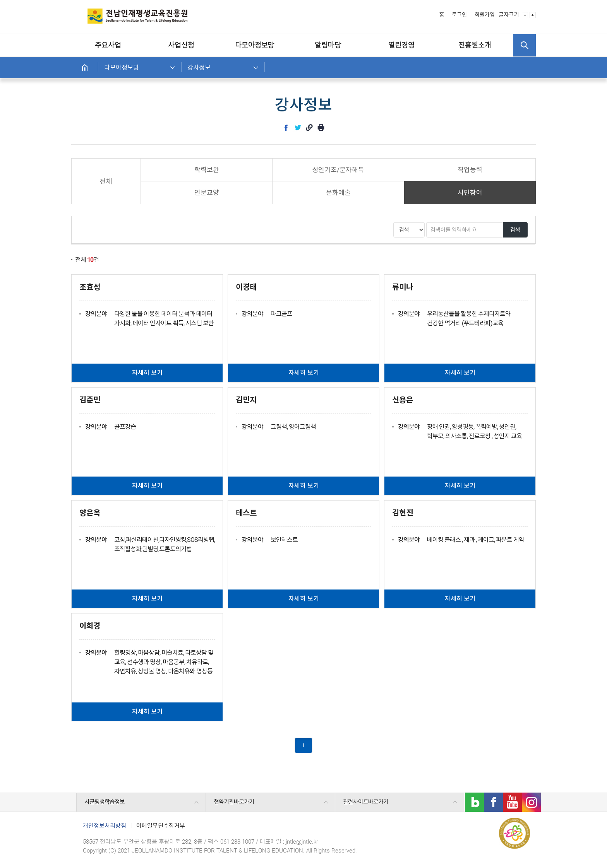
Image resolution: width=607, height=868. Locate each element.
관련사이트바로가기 (366, 802)
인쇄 (321, 128)
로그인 (459, 15)
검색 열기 (525, 45)
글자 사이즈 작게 (525, 15)
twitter (298, 128)
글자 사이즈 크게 (533, 15)
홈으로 (85, 67)
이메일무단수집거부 (161, 826)
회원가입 (485, 15)
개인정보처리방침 (105, 826)
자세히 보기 (147, 373)
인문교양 (207, 193)
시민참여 (470, 193)
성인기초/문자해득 (338, 170)
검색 (515, 230)
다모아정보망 (122, 67)
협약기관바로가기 (234, 802)
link (309, 128)
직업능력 (470, 170)
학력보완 (207, 170)
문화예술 (338, 193)
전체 (106, 181)
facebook (286, 128)
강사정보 (199, 67)
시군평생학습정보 (105, 802)
